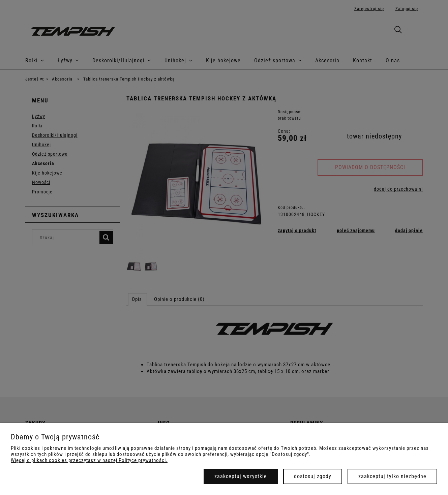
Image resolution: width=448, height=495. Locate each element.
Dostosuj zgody (313, 476)
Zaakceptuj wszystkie (241, 476)
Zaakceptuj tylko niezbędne (392, 476)
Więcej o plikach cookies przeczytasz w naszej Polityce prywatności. (89, 460)
